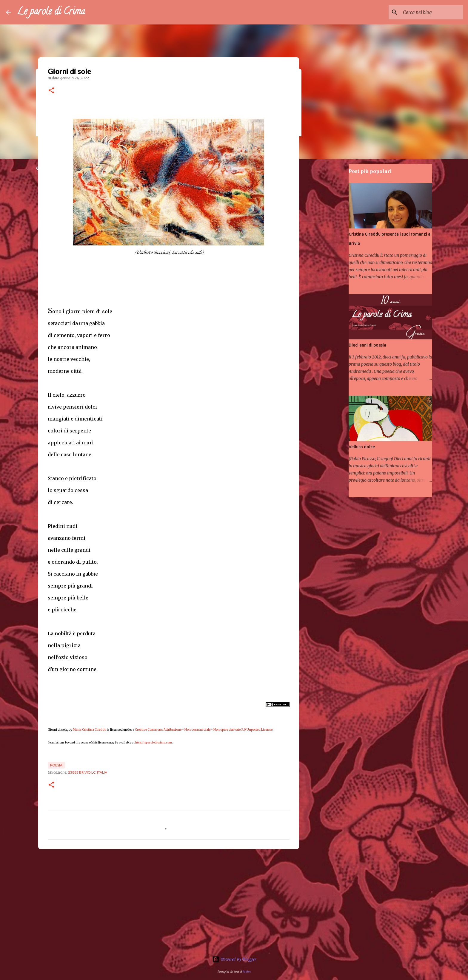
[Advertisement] (169, 900)
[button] (51, 91)
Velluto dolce (362, 447)
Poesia (56, 765)
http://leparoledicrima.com (154, 742)
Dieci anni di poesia (367, 345)
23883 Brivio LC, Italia (88, 772)
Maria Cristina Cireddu (90, 730)
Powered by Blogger (234, 959)
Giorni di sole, (58, 730)
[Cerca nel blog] (432, 12)
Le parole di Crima (51, 12)
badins (247, 972)
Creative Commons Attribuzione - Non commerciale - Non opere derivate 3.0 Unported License (204, 730)
